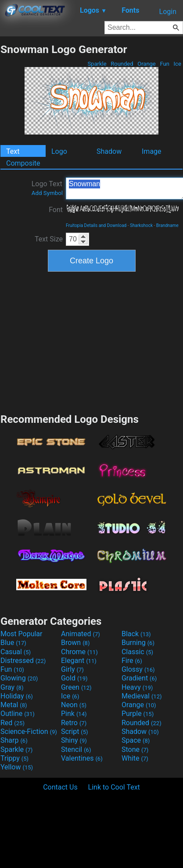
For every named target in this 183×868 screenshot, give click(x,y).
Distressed (23, 661)
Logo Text (47, 188)
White (135, 758)
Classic (137, 652)
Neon (74, 705)
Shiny (74, 740)
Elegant (79, 661)
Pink (74, 714)
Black (136, 634)
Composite (23, 163)
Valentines (82, 758)
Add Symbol (47, 193)
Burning (138, 643)
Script (75, 732)
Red (13, 723)
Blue (13, 643)
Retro (74, 723)
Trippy (14, 758)
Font (56, 210)
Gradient (139, 678)
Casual (16, 652)
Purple (138, 714)
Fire (132, 661)
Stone (135, 749)
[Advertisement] (92, 341)
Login (168, 12)
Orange (147, 64)
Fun (165, 64)
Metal (14, 705)
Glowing (19, 678)
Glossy (138, 669)
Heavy (137, 687)
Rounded (122, 64)
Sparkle (97, 64)
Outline (18, 714)
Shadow (109, 151)
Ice (177, 64)
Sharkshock (141, 225)
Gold (74, 678)
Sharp (14, 740)
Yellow (17, 767)
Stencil (76, 749)
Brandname (167, 225)
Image (152, 151)
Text (13, 151)
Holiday (17, 696)
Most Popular (22, 634)
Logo (59, 151)
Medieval (142, 696)
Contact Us (60, 787)
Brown (75, 643)
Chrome (79, 652)
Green (76, 687)
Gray (12, 687)
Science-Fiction (29, 732)
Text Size (49, 239)
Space (136, 740)
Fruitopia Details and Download (96, 225)
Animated (81, 634)
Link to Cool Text (114, 787)
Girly (72, 669)
